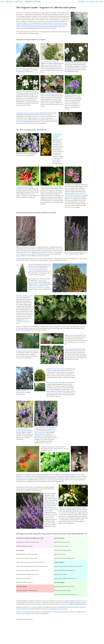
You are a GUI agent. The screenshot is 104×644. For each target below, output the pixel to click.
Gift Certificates (81, 1)
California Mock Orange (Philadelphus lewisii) (27, 91)
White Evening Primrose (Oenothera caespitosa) (76, 63)
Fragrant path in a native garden (33, 1)
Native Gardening (19, 1)
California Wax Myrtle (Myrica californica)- (57, 369)
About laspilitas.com (76, 632)
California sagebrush (21, 259)
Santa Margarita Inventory (77, 627)
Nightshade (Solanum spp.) (28, 25)
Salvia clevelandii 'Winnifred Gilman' (27, 123)
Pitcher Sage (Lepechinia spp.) (23, 296)
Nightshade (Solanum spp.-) (71, 95)
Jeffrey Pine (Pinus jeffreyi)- (23, 68)
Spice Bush (28, 612)
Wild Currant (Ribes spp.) (53, 383)
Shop (87, 1)
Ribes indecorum (59, 393)
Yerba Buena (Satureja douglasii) (68, 475)
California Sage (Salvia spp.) (23, 429)
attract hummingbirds (26, 613)
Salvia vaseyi (41, 432)
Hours (102, 1)
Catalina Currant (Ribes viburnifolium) (49, 94)
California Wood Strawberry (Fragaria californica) (47, 25)
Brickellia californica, (48, 23)
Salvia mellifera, (39, 434)
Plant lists (92, 1)
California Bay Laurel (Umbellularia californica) (70, 508)
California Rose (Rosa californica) (46, 26)
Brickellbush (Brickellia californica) (49, 62)
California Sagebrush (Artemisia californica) (27, 254)
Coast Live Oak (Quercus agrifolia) (34, 607)
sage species (65, 604)
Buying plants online (57, 630)
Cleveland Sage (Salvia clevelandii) (29, 26)
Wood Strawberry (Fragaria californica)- (50, 187)
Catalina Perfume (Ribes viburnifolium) (58, 609)
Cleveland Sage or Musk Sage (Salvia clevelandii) (28, 113)
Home (2, 1)
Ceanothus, (25, 154)
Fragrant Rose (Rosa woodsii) (81, 195)
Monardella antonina (80, 603)
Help (53, 627)
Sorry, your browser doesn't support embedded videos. (60, 310)
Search (97, 1)
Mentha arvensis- (69, 335)
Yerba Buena (59, 449)
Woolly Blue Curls (73, 252)
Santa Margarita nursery (76, 630)
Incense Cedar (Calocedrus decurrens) (25, 351)
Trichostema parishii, (49, 509)
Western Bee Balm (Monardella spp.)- (74, 349)
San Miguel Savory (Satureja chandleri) (47, 480)
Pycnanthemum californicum (47, 447)
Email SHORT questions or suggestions (43, 639)
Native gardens (9, 1)
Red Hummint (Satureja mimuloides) (25, 478)
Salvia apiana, (46, 434)
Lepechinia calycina (21, 322)
